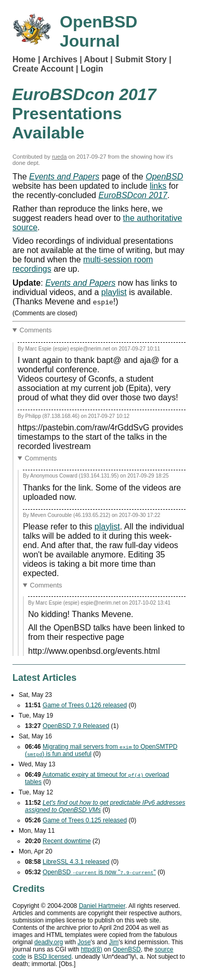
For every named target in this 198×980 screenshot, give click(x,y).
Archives (60, 59)
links (158, 186)
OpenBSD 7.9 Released (76, 726)
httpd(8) (91, 949)
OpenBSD (127, 949)
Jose (84, 942)
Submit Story (141, 59)
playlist (114, 292)
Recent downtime (67, 841)
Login (92, 69)
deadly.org (49, 942)
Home (24, 59)
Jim (114, 942)
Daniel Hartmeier (102, 906)
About (96, 59)
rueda (60, 157)
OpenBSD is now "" (99, 872)
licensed (52, 957)
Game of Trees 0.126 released (85, 705)
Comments (36, 330)
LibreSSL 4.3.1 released (76, 862)
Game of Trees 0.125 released (85, 820)
